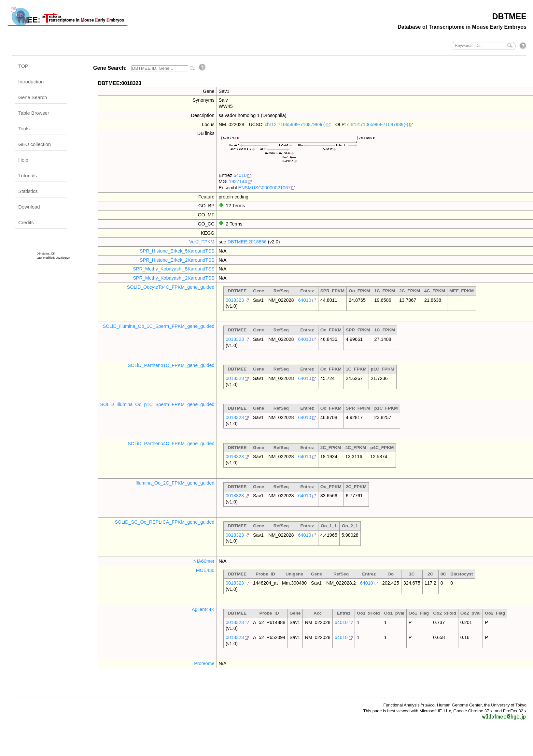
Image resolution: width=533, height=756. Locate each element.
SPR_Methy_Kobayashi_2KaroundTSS (174, 278)
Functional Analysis (409, 705)
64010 (240, 175)
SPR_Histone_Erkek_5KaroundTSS (177, 251)
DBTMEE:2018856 (247, 242)
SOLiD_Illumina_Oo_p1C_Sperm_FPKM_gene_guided (157, 404)
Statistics (28, 191)
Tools (24, 129)
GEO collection (35, 144)
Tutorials (28, 175)
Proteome (204, 663)
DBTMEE (509, 16)
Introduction (31, 82)
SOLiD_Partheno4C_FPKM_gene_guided (171, 443)
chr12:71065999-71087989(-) (295, 124)
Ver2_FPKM (202, 242)
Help (23, 160)
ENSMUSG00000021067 (265, 188)
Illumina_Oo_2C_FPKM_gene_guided (175, 483)
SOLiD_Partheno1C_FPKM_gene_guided (171, 365)
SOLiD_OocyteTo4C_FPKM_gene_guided (171, 287)
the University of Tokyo (505, 705)
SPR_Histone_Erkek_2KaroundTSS (177, 260)
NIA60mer (204, 561)
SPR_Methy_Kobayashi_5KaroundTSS (174, 269)
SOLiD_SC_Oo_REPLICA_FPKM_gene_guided (164, 522)
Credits (26, 222)
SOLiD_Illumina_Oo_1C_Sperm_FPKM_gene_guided (158, 326)
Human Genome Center (459, 705)
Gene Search (33, 97)
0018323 (235, 300)
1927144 (238, 182)
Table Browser (34, 113)
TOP (23, 66)
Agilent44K (203, 609)
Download (29, 207)
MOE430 (205, 570)
